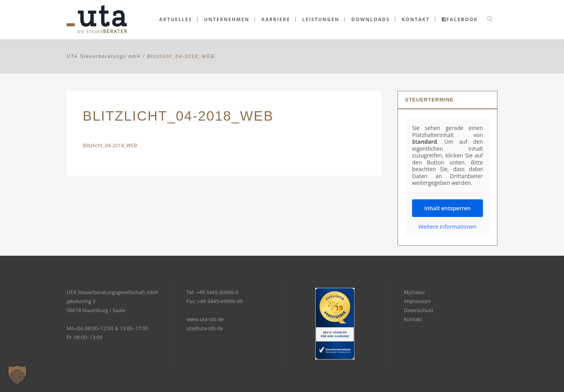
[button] (17, 375)
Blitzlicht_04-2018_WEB (110, 145)
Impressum (417, 301)
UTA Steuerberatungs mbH (104, 56)
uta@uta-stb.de (205, 328)
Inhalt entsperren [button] (447, 208)
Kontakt (413, 319)
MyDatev (414, 292)
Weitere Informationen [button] (447, 227)
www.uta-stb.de (205, 319)
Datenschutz (419, 310)
